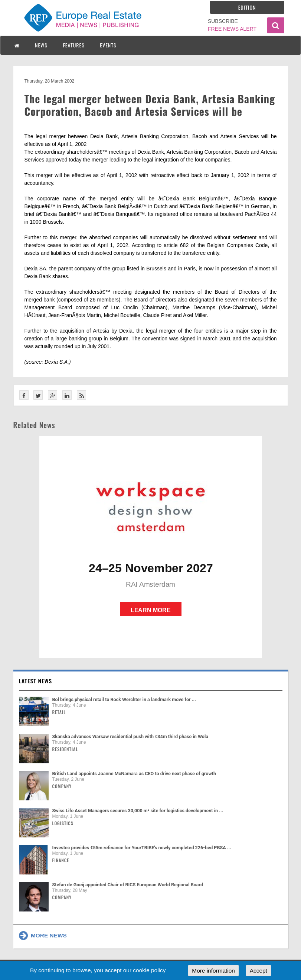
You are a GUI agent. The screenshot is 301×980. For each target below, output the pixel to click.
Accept (259, 971)
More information (213, 971)
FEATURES (73, 45)
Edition (247, 7)
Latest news (36, 681)
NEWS (41, 45)
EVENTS (108, 45)
